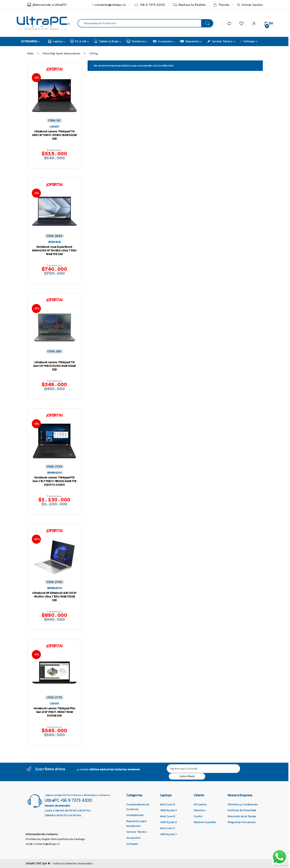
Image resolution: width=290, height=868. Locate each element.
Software (248, 41)
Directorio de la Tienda (242, 816)
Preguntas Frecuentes (242, 822)
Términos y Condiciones (243, 804)
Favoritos (200, 810)
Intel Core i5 (168, 816)
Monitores (136, 41)
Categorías (29, 41)
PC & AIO (79, 41)
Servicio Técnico (220, 41)
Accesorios (162, 41)
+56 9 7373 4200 (149, 5)
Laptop (55, 41)
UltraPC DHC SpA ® (38, 863)
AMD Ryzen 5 (168, 822)
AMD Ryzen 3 (168, 810)
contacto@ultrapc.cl (109, 5)
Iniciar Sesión (250, 5)
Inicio (30, 53)
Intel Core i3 (168, 804)
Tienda (221, 5)
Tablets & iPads (107, 41)
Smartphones (135, 815)
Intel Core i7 (168, 828)
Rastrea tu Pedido (189, 5)
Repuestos (190, 41)
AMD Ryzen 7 (168, 834)
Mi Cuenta (200, 804)
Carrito (198, 816)
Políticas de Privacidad (242, 810)
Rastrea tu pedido (205, 822)
